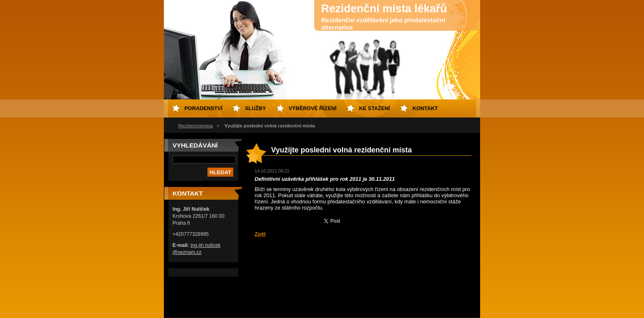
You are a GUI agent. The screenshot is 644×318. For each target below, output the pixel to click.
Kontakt (425, 108)
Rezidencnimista (195, 126)
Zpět (260, 234)
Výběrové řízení (313, 108)
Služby (255, 108)
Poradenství (203, 108)
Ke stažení (374, 108)
